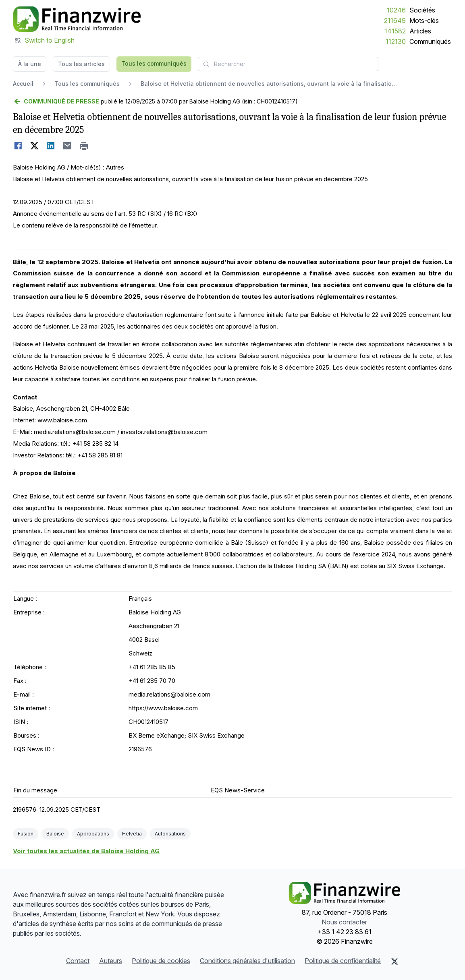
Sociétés (422, 10)
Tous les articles (81, 64)
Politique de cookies (161, 961)
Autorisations (170, 834)
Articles (420, 31)
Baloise (55, 834)
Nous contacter (344, 922)
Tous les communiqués (154, 63)
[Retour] (56, 101)
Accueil (23, 84)
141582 (395, 31)
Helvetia (132, 834)
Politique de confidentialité (343, 961)
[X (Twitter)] (395, 961)
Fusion (26, 834)
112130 (396, 41)
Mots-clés (424, 21)
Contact (78, 961)
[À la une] (77, 19)
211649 (395, 21)
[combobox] (288, 64)
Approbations (93, 834)
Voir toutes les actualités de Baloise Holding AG (86, 851)
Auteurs (111, 961)
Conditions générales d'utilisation (247, 961)
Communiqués (430, 41)
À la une (30, 64)
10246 (396, 10)
